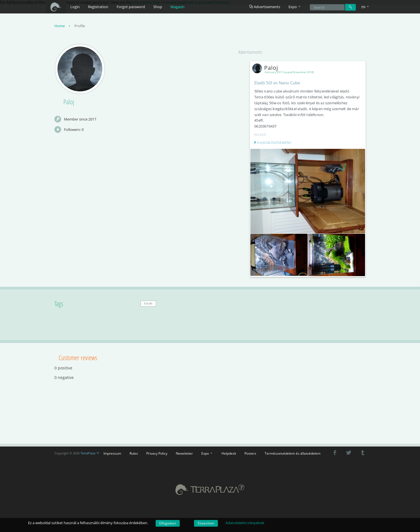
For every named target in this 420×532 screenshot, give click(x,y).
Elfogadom (168, 523)
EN (366, 7)
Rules (134, 452)
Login (75, 7)
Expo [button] (295, 7)
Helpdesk (229, 452)
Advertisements (265, 7)
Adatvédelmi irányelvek (245, 523)
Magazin (177, 7)
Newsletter (184, 452)
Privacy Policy (157, 452)
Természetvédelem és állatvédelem (293, 452)
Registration (98, 7)
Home (63, 26)
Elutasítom (206, 523)
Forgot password (131, 7)
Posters (250, 452)
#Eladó (261, 135)
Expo (207, 452)
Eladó (148, 302)
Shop (158, 7)
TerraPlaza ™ (90, 452)
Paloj (267, 68)
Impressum (112, 452)
